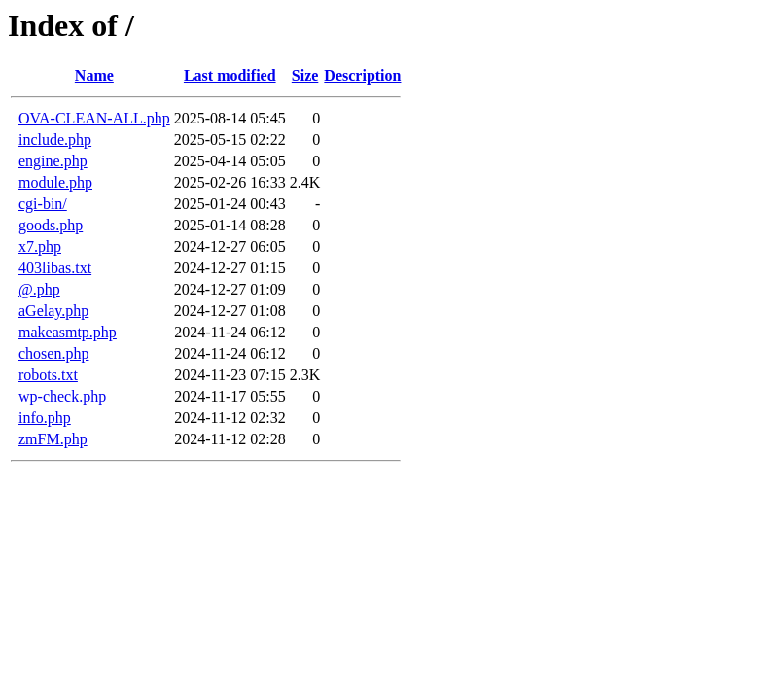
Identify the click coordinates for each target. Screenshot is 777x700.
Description (362, 75)
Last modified (230, 75)
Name (94, 75)
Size (305, 75)
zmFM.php (53, 439)
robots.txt (48, 375)
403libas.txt (55, 268)
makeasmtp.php (68, 332)
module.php (55, 182)
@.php (39, 289)
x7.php (40, 246)
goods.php (51, 225)
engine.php (53, 161)
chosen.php (53, 353)
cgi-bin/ (43, 204)
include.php (55, 140)
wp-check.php (62, 396)
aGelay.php (53, 311)
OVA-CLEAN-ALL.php (94, 118)
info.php (45, 418)
